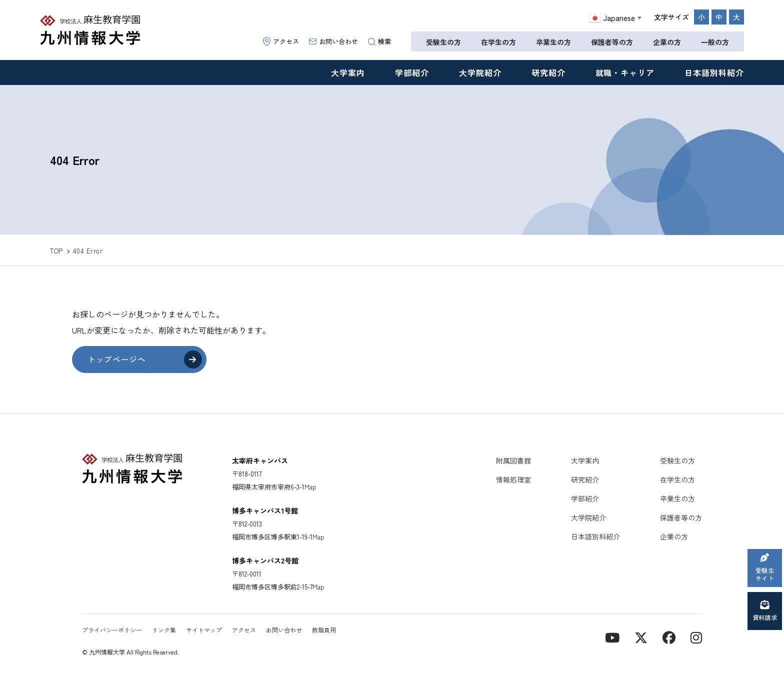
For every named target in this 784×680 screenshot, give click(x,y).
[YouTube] (612, 637)
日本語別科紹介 (714, 72)
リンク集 (164, 630)
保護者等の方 (612, 42)
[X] (641, 637)
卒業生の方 (553, 42)
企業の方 (667, 42)
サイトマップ (204, 630)
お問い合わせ (333, 41)
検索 (379, 41)
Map (310, 487)
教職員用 (324, 630)
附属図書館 (513, 460)
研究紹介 (548, 72)
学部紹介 (412, 72)
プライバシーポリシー (112, 630)
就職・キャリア (625, 72)
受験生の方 (443, 42)
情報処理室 (513, 479)
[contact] (669, 637)
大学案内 (348, 72)
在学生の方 (498, 42)
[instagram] (696, 637)
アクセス (281, 41)
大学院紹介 (480, 72)
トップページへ (117, 359)
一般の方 (715, 42)
